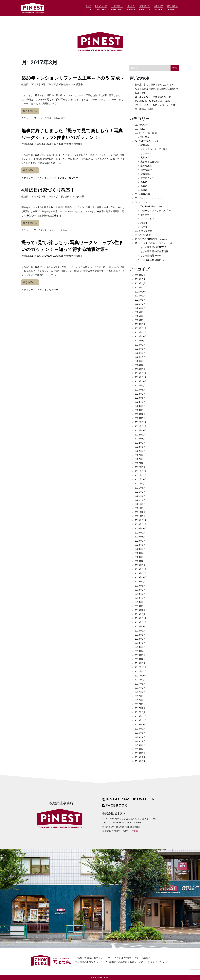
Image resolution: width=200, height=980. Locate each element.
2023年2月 (140, 414)
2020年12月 (141, 520)
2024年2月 (140, 365)
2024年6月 (140, 349)
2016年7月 (140, 737)
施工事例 (131, 8)
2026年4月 (140, 275)
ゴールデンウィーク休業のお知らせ (153, 97)
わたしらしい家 (101, 8)
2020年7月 (140, 541)
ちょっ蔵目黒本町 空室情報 (154, 251)
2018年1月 (140, 663)
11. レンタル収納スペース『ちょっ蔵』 (155, 243)
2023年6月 (140, 398)
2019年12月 (141, 569)
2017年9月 (140, 680)
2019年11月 (141, 574)
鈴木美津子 (77, 84)
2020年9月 (140, 533)
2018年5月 (140, 647)
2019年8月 (140, 586)
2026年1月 (140, 283)
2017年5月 (140, 696)
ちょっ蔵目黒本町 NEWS (153, 247)
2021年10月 (141, 480)
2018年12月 (141, 618)
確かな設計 (146, 170)
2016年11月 (141, 720)
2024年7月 (140, 345)
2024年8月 (140, 341)
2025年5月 (140, 312)
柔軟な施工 (59, 118)
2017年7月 (140, 688)
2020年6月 (140, 545)
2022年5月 (140, 451)
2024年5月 (140, 353)
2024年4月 (140, 357)
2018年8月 (140, 635)
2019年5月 (140, 598)
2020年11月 (141, 524)
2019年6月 (140, 594)
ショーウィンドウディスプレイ (156, 211)
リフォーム (146, 153)
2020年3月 (140, 557)
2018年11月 (141, 622)
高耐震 (144, 190)
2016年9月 (140, 729)
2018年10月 (141, 627)
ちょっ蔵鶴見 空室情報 (152, 260)
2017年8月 (140, 684)
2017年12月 (141, 667)
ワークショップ (148, 219)
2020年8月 (140, 537)
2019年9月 (140, 582)
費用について (147, 178)
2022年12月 (141, 422)
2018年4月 (140, 651)
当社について (145, 8)
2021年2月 (140, 512)
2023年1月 (140, 418)
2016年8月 (140, 733)
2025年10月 (141, 292)
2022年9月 (140, 435)
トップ (88, 8)
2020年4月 (140, 553)
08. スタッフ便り (43, 118)
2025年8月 (140, 300)
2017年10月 (141, 676)
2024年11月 (141, 333)
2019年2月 (140, 610)
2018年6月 (140, 643)
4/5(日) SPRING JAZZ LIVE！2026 (152, 101)
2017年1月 (140, 712)
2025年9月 (140, 296)
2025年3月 (140, 320)
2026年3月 (140, 279)
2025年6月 (140, 308)
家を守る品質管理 (150, 162)
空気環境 (145, 174)
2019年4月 (140, 602)
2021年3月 (140, 508)
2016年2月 (140, 757)
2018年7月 (140, 639)
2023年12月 (141, 373)
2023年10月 (141, 381)
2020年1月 (140, 565)
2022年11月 (141, 426)
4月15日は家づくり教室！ (48, 190)
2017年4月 (140, 700)
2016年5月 (140, 745)
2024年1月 (140, 369)
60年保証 (145, 145)
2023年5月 (140, 402)
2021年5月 (140, 500)
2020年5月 (140, 549)
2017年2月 (140, 708)
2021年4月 (140, 504)
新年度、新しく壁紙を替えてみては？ (154, 85)
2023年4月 (140, 406)
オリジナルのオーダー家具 (154, 149)
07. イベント (40, 178)
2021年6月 (140, 496)
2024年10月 (141, 337)
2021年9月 (140, 484)
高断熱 (144, 182)
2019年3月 (140, 606)
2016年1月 (140, 761)
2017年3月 (140, 704)
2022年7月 (140, 443)
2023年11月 (141, 377)
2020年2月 (140, 561)
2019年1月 (140, 614)
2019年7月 (140, 590)
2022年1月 (140, 467)
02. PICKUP (141, 129)
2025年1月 (140, 324)
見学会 (64, 230)
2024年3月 (140, 361)
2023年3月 (140, 410)
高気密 (144, 186)
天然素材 (145, 158)
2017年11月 (141, 672)
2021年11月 (141, 476)
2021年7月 (140, 492)
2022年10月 (141, 431)
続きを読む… (31, 110)
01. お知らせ (141, 125)
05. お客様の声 (142, 194)
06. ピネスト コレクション (148, 198)
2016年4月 (140, 749)
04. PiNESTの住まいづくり (149, 141)
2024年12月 (141, 328)
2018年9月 (140, 631)
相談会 (144, 223)
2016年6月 (140, 741)
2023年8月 (140, 390)
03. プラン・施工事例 (146, 133)
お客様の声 (159, 8)
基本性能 (117, 8)
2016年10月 (141, 725)
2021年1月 (140, 516)
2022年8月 (140, 439)
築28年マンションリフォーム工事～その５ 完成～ (73, 78)
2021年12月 (141, 471)
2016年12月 (141, 717)
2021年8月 (140, 488)
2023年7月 (140, 394)
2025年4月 (140, 316)
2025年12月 (141, 288)
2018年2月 (140, 659)
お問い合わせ (172, 8)
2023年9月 (140, 386)
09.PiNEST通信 (143, 235)
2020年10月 (141, 529)
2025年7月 (140, 304)
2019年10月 (141, 578)
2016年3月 (140, 753)
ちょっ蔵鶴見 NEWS (151, 256)
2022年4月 (140, 455)
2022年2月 (140, 463)
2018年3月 (140, 655)
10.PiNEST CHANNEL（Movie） (151, 239)
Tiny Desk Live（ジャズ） (154, 206)
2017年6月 (140, 692)
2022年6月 (140, 447)
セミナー (73, 178)
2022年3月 (140, 459)
